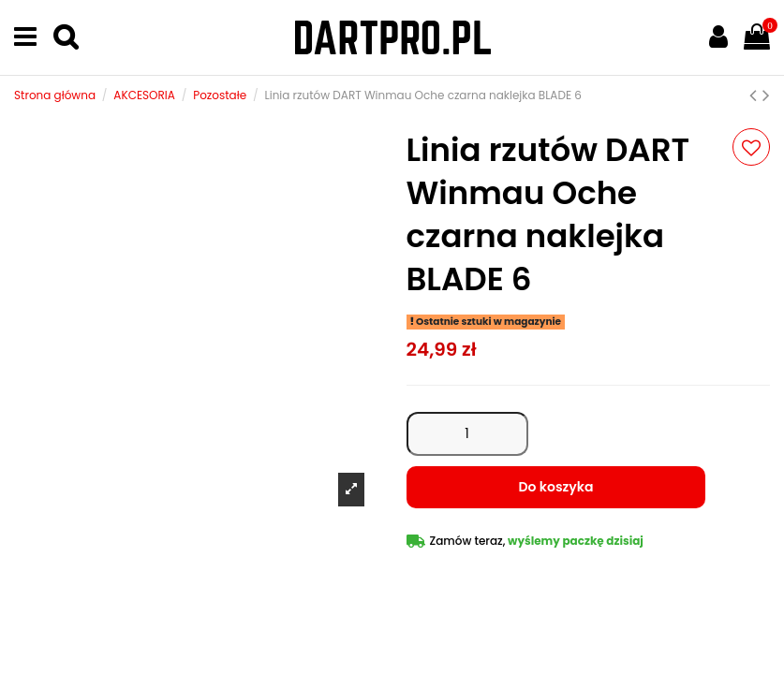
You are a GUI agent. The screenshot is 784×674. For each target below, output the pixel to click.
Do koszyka (556, 487)
